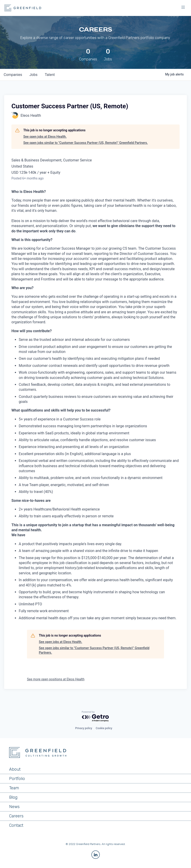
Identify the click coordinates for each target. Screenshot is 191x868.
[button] (183, 8)
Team (14, 788)
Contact (16, 825)
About (15, 769)
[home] (23, 8)
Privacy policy (84, 728)
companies (13, 75)
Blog (13, 797)
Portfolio (17, 779)
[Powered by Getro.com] (95, 716)
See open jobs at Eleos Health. (45, 137)
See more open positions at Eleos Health (56, 679)
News (14, 807)
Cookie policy (104, 728)
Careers (16, 816)
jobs (33, 75)
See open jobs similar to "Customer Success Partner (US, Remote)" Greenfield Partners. (86, 143)
